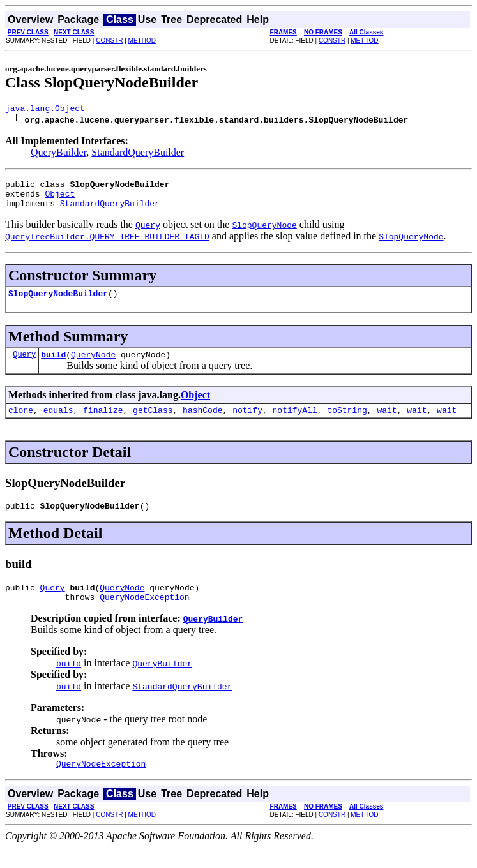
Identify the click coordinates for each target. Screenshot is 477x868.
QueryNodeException (144, 616)
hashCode (202, 423)
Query (24, 365)
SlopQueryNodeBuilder (58, 303)
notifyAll (295, 423)
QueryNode (93, 366)
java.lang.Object (45, 110)
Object (60, 199)
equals (58, 423)
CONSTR (109, 41)
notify (247, 423)
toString (347, 423)
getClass (153, 423)
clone (21, 423)
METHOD (142, 41)
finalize (103, 423)
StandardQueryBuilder (138, 154)
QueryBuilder (58, 154)
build (53, 366)
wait (387, 423)
